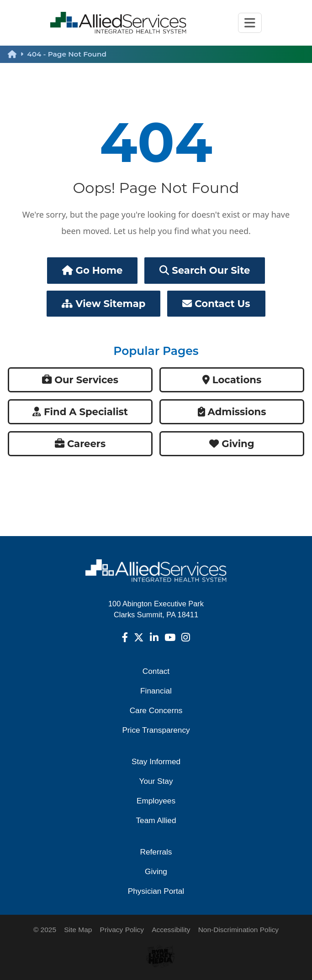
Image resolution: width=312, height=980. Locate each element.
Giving (232, 444)
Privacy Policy (122, 930)
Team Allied (156, 820)
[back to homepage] (17, 54)
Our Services (80, 380)
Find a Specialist (80, 412)
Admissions (232, 412)
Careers (80, 444)
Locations (232, 380)
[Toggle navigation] (250, 23)
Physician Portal (156, 891)
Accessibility (171, 930)
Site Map (78, 930)
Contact (156, 671)
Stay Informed (156, 761)
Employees (156, 801)
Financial (156, 691)
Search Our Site (205, 270)
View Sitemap (103, 304)
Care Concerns (156, 710)
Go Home (93, 270)
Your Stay (156, 781)
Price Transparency (156, 730)
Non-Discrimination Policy (238, 930)
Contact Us (216, 304)
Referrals (156, 852)
